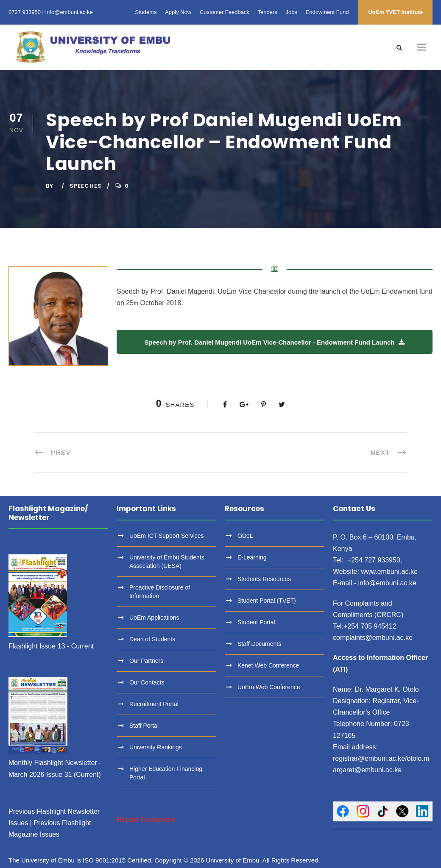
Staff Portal (144, 726)
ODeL (245, 536)
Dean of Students (152, 639)
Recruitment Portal (154, 704)
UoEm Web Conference (269, 687)
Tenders (268, 12)
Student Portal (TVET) (267, 601)
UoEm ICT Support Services (167, 536)
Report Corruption (146, 819)
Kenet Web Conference (268, 665)
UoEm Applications (154, 618)
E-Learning (252, 557)
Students (146, 12)
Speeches (86, 186)
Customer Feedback (225, 12)
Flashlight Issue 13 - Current (51, 646)
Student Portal (256, 622)
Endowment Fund (327, 12)
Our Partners (146, 661)
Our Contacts (147, 682)
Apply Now (178, 12)
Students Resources (264, 579)
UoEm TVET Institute (395, 12)
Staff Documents (259, 644)
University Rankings (156, 747)
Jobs (291, 12)
